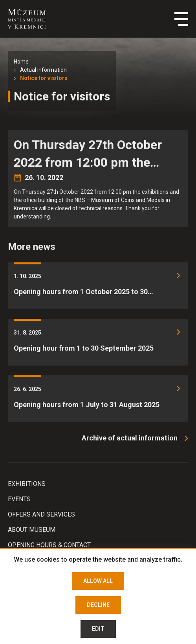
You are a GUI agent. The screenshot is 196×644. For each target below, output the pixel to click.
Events (19, 499)
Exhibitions (27, 484)
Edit (98, 629)
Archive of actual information (130, 438)
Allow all (98, 581)
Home (21, 62)
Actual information (43, 70)
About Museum (32, 530)
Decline (98, 605)
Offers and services (41, 514)
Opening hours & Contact (49, 545)
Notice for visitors (44, 78)
